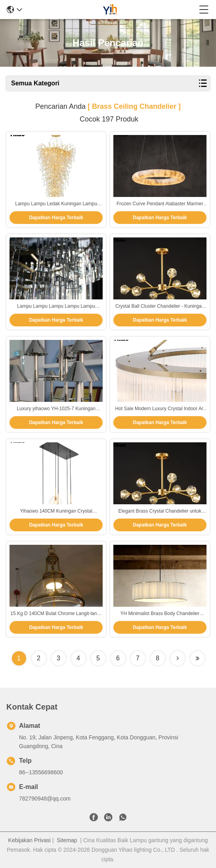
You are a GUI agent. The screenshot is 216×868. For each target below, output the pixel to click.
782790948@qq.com (45, 799)
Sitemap (67, 840)
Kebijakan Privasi (30, 840)
